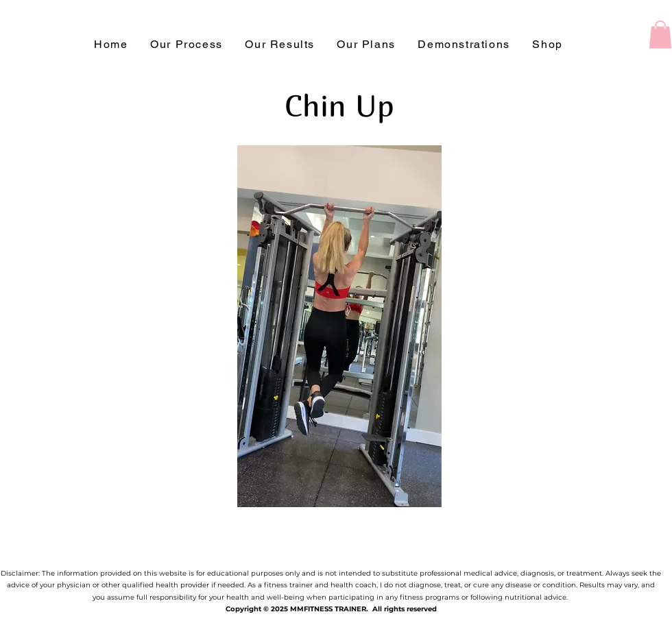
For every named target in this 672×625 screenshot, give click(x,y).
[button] (660, 35)
